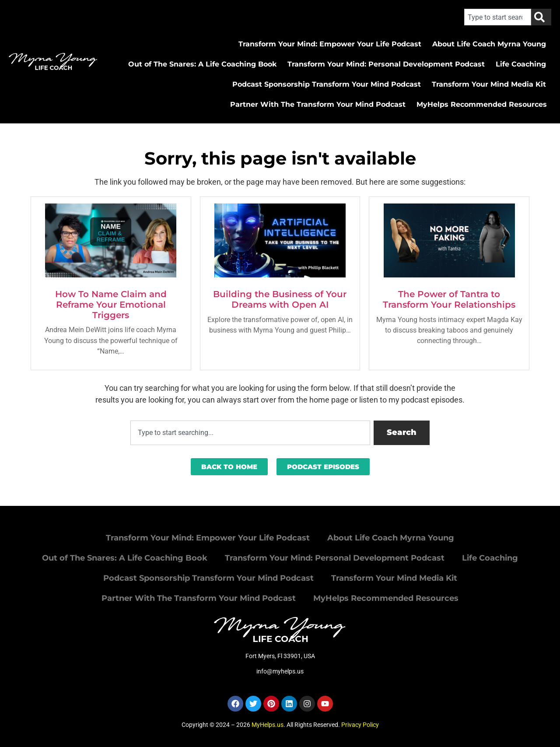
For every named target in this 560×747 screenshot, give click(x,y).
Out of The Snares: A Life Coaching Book (202, 64)
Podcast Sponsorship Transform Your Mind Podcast (327, 84)
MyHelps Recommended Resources (482, 104)
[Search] (541, 17)
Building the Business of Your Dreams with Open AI (280, 299)
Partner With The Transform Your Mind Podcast (318, 104)
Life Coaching (521, 64)
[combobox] (498, 17)
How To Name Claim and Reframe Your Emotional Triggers (111, 305)
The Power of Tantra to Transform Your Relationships (449, 299)
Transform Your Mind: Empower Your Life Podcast (330, 44)
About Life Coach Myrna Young (489, 44)
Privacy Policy (360, 725)
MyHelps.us (268, 725)
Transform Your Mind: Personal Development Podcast (386, 64)
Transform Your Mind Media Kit (489, 84)
